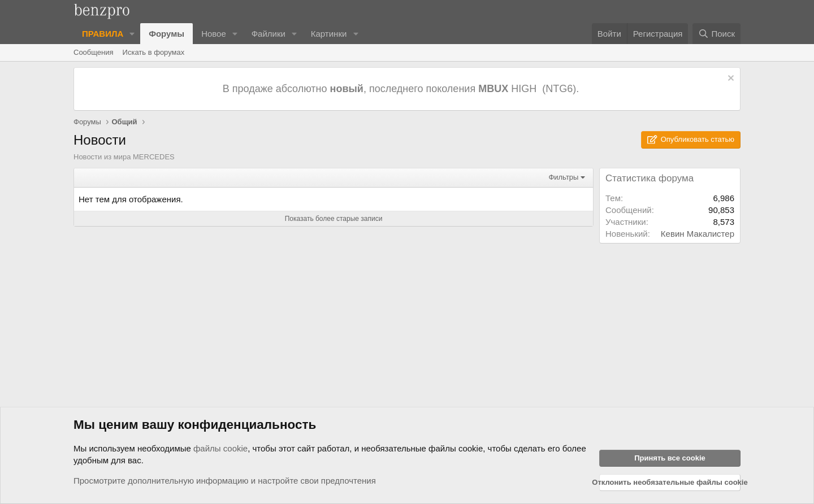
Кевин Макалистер (698, 234)
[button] (132, 34)
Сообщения (94, 52)
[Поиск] (716, 34)
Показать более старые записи (334, 219)
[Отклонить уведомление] (729, 79)
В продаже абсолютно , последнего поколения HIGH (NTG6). (402, 89)
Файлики (269, 34)
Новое (214, 34)
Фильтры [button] (563, 177)
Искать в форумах (154, 52)
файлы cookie (220, 448)
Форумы (166, 34)
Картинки (329, 34)
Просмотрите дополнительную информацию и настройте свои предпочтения (225, 481)
